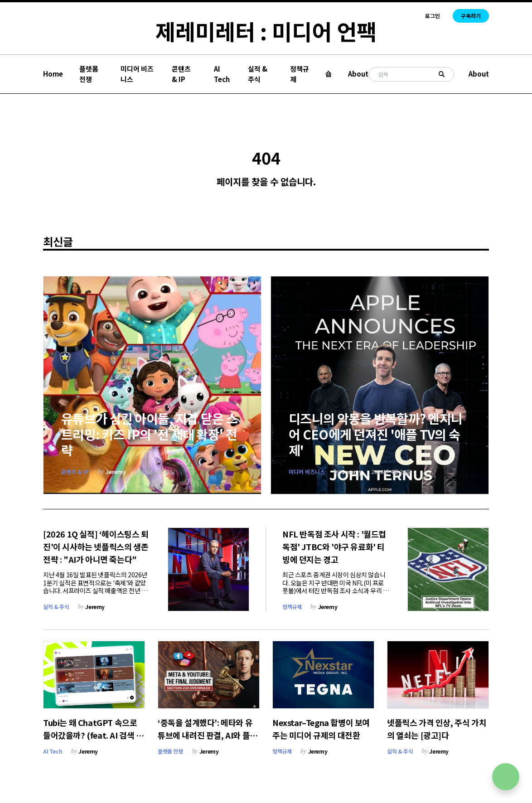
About (358, 74)
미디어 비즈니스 (137, 74)
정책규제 (300, 74)
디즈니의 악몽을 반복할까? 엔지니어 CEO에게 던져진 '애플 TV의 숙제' (375, 434)
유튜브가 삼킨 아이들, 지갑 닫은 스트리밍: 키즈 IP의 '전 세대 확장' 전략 (149, 434)
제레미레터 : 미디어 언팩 (266, 31)
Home (53, 74)
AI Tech (222, 74)
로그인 (433, 16)
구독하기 (471, 16)
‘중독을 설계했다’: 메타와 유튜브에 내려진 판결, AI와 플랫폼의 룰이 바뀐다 (208, 735)
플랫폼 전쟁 (89, 74)
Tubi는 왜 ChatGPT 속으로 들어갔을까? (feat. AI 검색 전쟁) (93, 735)
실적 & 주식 (258, 74)
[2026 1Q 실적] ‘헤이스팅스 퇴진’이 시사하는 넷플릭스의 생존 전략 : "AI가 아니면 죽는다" (96, 547)
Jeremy (116, 472)
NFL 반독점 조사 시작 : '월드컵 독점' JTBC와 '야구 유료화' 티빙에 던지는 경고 (334, 547)
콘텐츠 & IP (181, 74)
